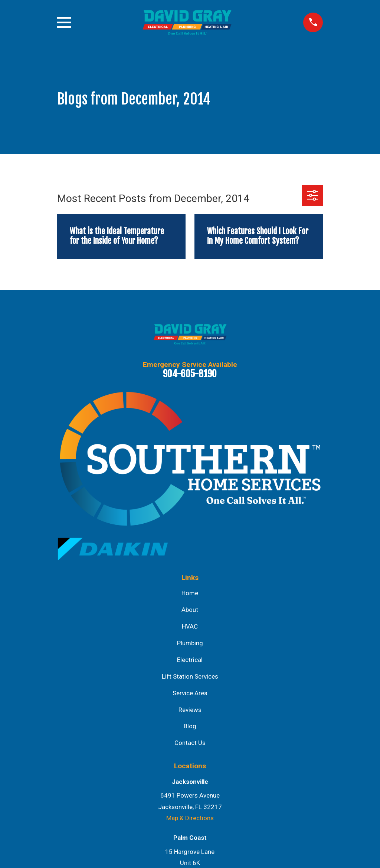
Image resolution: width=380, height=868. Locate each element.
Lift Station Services (190, 676)
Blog (190, 726)
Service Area (190, 693)
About (190, 610)
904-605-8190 (190, 374)
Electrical (190, 660)
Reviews (190, 710)
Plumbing (190, 643)
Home (190, 593)
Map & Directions (190, 818)
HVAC (190, 626)
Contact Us (190, 743)
